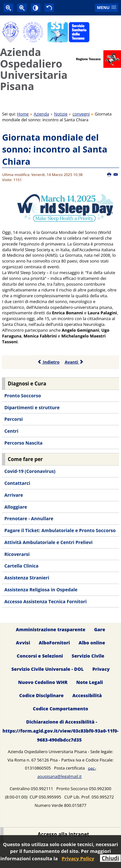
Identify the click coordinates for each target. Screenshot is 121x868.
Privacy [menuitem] (101, 669)
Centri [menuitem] (11, 431)
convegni (81, 114)
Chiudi (110, 858)
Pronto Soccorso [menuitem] (22, 396)
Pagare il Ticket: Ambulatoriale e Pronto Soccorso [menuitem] (60, 530)
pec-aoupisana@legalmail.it (66, 772)
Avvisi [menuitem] (23, 643)
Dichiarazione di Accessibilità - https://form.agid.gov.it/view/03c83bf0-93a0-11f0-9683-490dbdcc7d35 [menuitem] (60, 731)
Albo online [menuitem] (92, 643)
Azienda (41, 114)
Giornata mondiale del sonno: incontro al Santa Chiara (55, 149)
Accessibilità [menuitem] (87, 695)
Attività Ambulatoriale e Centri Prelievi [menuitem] (48, 542)
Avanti (74, 362)
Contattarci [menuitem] (17, 483)
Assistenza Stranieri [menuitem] (27, 578)
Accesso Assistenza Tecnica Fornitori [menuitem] (45, 601)
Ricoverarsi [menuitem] (17, 554)
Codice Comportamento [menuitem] (60, 709)
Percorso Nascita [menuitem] (23, 443)
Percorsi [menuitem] (13, 419)
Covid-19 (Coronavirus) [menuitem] (30, 471)
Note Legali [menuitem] (90, 682)
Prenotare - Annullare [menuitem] (29, 518)
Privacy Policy (78, 858)
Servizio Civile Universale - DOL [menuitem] (47, 669)
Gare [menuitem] (100, 630)
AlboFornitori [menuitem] (54, 643)
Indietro (49, 362)
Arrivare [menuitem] (14, 495)
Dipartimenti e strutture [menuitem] (32, 407)
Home (23, 114)
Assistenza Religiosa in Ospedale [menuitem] (41, 590)
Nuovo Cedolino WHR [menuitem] (43, 682)
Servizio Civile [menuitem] (88, 656)
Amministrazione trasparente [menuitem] (50, 630)
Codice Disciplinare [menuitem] (42, 695)
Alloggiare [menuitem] (15, 507)
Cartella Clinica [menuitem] (21, 566)
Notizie (61, 114)
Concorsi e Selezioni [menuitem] (40, 656)
